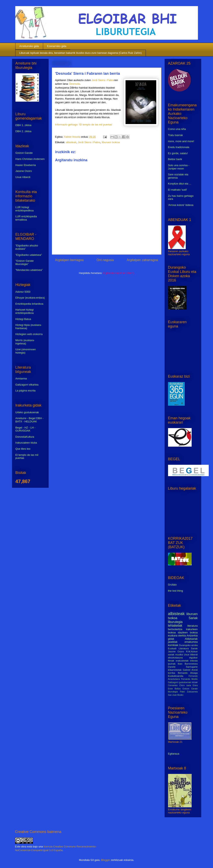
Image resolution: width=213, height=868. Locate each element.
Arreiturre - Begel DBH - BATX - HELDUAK (29, 420)
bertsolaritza (175, 629)
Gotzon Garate (24, 153)
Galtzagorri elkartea (27, 385)
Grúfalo (172, 585)
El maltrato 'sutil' (178, 190)
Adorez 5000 (23, 292)
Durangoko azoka (188, 645)
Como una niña (177, 129)
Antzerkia (192, 636)
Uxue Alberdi (23, 177)
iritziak (195, 682)
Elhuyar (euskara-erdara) (30, 298)
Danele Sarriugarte (183, 667)
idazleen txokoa (188, 632)
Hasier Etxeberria (26, 165)
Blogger (105, 860)
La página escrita (26, 391)
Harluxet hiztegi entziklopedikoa (25, 311)
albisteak (71, 142)
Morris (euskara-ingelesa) (25, 342)
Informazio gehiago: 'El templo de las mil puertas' (84, 125)
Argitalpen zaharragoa (142, 260)
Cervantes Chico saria (180, 685)
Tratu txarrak (175, 135)
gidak (171, 639)
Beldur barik (175, 159)
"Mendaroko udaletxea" (29, 270)
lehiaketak (175, 626)
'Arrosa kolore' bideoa (181, 205)
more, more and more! (181, 141)
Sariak (193, 618)
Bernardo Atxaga (188, 673)
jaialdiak (173, 642)
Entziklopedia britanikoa (29, 304)
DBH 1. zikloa (23, 125)
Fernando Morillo (189, 679)
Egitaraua (174, 754)
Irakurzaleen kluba (26, 443)
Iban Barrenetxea (188, 664)
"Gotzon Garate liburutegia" (25, 262)
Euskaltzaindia (176, 676)
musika (179, 654)
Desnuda (75, 84)
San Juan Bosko (176, 695)
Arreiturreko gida (29, 46)
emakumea (191, 642)
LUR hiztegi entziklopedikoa (25, 209)
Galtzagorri (173, 682)
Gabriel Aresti (190, 670)
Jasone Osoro (24, 171)
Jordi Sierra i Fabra (103, 80)
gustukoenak (185, 682)
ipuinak (172, 664)
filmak (171, 661)
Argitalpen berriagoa (69, 260)
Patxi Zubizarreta (189, 692)
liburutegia (175, 622)
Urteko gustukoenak (27, 412)
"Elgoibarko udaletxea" (29, 255)
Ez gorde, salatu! (178, 153)
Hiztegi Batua (23, 319)
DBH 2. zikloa (23, 131)
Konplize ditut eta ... (180, 184)
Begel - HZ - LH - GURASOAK (25, 429)
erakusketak (182, 661)
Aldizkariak (191, 639)
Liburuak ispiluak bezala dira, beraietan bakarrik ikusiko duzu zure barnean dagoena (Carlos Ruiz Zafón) (80, 53)
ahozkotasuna (175, 658)
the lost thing (176, 591)
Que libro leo (23, 449)
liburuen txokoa (111, 142)
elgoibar (193, 658)
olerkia (182, 636)
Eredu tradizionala (179, 147)
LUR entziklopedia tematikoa (26, 218)
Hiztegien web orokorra (29, 334)
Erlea (195, 685)
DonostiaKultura (25, 437)
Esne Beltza (174, 689)
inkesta (194, 661)
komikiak (173, 645)
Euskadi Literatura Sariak (183, 648)
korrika (172, 673)
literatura (193, 626)
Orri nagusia (105, 260)
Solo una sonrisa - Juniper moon (179, 167)
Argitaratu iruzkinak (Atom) (118, 273)
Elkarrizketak (175, 670)
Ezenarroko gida (57, 46)
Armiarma (21, 379)
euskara (173, 636)
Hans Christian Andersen (30, 159)
